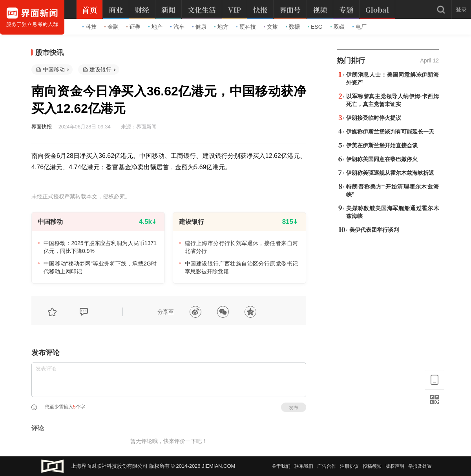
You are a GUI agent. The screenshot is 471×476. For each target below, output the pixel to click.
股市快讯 (49, 53)
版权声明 (395, 466)
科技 (89, 27)
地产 (155, 27)
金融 (111, 27)
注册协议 (349, 466)
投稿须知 (372, 466)
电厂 (360, 27)
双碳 (338, 27)
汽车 (177, 27)
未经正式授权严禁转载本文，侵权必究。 (81, 197)
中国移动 (54, 70)
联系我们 (304, 466)
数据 (293, 27)
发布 (294, 408)
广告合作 (327, 466)
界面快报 (42, 127)
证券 (133, 27)
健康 (199, 27)
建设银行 (100, 70)
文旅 (271, 27)
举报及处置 (420, 466)
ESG (315, 27)
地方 (221, 27)
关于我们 (281, 466)
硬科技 (246, 27)
